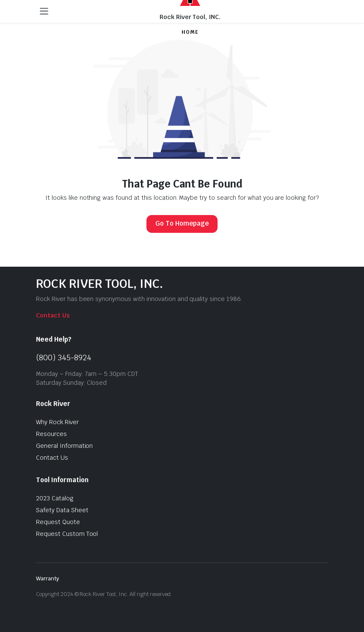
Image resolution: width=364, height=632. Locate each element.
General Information (64, 446)
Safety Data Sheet (62, 510)
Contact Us (53, 315)
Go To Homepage (182, 223)
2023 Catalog (55, 498)
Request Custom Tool (67, 534)
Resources (51, 434)
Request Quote (58, 522)
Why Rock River (57, 422)
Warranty (48, 578)
